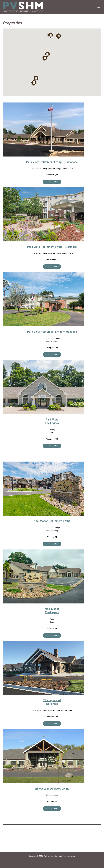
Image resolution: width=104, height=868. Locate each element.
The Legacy (52, 423)
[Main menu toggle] (99, 7)
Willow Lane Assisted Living (52, 789)
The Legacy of (52, 700)
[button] (34, 83)
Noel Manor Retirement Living (52, 521)
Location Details (52, 182)
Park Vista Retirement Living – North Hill (52, 247)
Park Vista (52, 420)
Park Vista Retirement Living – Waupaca (52, 332)
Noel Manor (52, 609)
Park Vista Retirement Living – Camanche (52, 162)
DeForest (52, 704)
